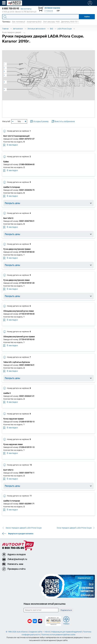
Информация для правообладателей (66, 632)
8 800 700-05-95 (13, 548)
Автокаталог (18, 29)
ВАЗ (52, 29)
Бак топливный (19, 22)
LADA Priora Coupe (64, 29)
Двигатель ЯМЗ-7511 (70, 22)
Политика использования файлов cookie (58, 635)
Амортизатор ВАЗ (34, 22)
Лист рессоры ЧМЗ (51, 22)
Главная (5, 29)
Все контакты (26, 9)
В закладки (11, 145)
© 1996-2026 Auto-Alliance (17, 632)
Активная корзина (52, 8)
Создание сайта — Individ (39, 632)
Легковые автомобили (36, 29)
